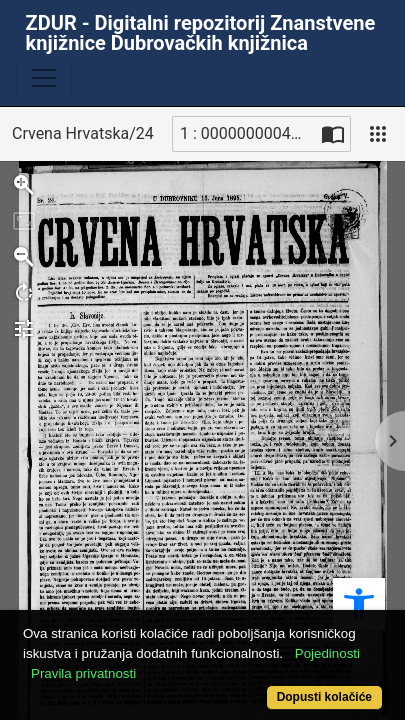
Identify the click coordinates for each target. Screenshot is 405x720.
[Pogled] (378, 134)
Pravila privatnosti (83, 673)
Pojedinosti (327, 653)
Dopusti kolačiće (324, 697)
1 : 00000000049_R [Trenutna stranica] (248, 133)
